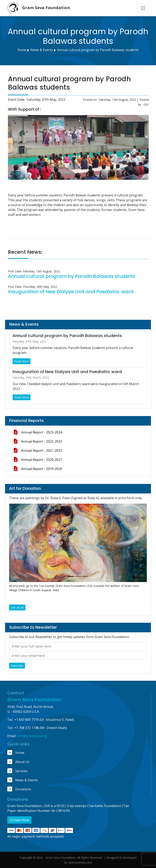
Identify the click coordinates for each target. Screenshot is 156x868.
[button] (19, 543)
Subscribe (17, 666)
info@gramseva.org (32, 736)
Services (17, 771)
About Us (18, 762)
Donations (19, 789)
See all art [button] (17, 607)
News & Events (23, 780)
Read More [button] (22, 361)
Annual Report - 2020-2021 (38, 459)
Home (22, 50)
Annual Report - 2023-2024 (38, 432)
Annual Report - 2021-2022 (38, 450)
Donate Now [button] (19, 820)
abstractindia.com (80, 862)
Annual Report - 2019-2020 (38, 469)
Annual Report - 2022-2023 (38, 441)
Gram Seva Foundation (34, 700)
